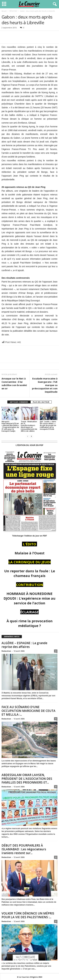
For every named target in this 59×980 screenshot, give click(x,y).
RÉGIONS (13, 11)
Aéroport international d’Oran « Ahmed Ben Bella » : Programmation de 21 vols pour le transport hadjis (10, 426)
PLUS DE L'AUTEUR (41, 402)
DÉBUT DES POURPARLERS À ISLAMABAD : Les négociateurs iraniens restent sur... (24, 849)
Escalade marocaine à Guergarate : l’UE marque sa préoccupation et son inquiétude (45, 385)
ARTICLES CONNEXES (19, 402)
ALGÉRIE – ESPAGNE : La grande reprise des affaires (24, 645)
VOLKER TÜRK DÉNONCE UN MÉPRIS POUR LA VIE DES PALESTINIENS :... (28, 915)
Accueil (4, 11)
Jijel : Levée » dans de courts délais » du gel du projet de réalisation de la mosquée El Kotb (48, 425)
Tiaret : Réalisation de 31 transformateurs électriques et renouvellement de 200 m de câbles (29, 426)
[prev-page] (28, 436)
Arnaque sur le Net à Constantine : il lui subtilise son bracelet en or (14, 383)
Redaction (6, 651)
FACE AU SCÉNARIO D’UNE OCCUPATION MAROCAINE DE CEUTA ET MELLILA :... (28, 711)
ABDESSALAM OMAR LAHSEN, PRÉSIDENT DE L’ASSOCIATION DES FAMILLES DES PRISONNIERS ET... (27, 779)
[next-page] (31, 436)
